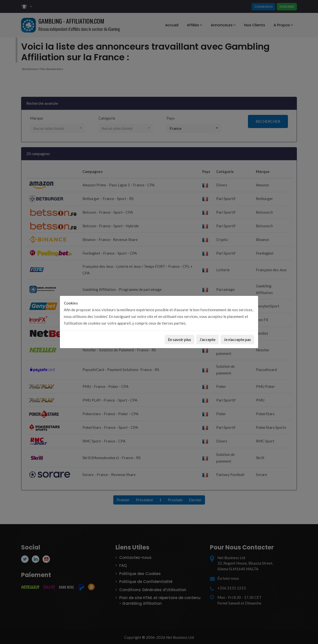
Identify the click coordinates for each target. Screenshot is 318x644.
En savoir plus (179, 339)
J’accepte (207, 339)
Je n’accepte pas (237, 339)
